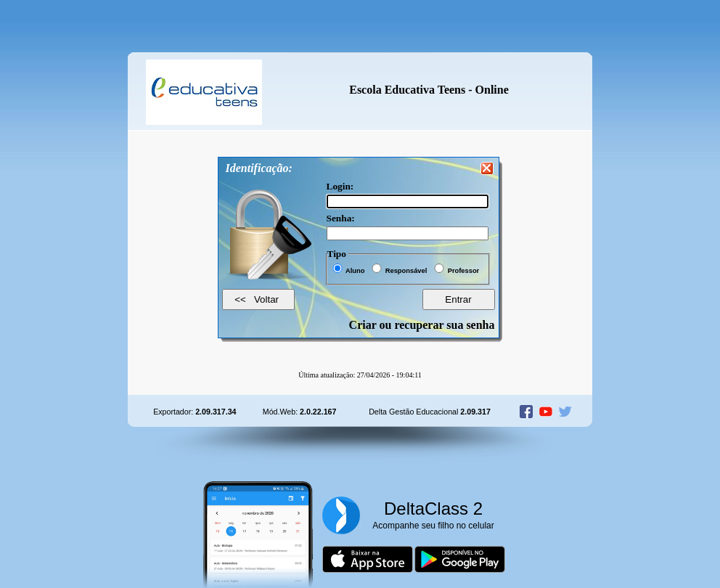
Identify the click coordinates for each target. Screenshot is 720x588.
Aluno (355, 271)
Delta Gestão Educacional (430, 412)
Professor (464, 271)
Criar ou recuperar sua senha (422, 325)
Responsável (406, 271)
